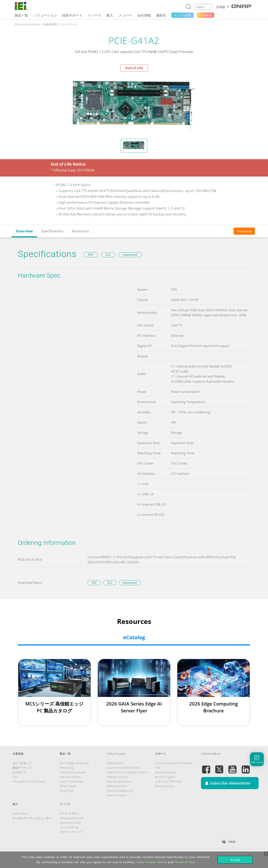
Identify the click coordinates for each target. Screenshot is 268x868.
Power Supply (68, 786)
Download (244, 231)
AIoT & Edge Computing (74, 763)
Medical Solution (117, 786)
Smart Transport (117, 795)
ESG (15, 777)
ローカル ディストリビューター (32, 818)
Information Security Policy (29, 781)
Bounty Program (165, 777)
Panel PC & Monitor (72, 781)
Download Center (70, 823)
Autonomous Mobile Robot (123, 768)
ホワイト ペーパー (71, 832)
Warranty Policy (165, 786)
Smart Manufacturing (119, 791)
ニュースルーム (69, 827)
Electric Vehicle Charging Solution (127, 772)
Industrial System (70, 777)
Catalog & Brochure (72, 818)
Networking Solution (119, 781)
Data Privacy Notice (152, 862)
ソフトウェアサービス (169, 781)
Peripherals (67, 791)
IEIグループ (19, 772)
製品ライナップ (22, 768)
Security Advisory (166, 772)
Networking (67, 768)
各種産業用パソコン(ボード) (60, 24)
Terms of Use (184, 862)
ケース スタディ (70, 813)
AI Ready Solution (117, 777)
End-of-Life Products (27, 24)
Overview (24, 231)
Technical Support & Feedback (174, 763)
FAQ (158, 768)
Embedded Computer (73, 772)
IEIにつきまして (22, 763)
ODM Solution (115, 763)
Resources (80, 231)
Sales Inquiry (20, 813)
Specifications (52, 231)
